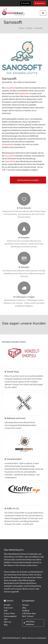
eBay (24, 608)
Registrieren (40, 3)
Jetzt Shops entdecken (29, 623)
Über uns (7, 622)
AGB (6, 611)
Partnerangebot (10, 616)
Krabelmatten (24, 93)
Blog (6, 625)
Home (22, 28)
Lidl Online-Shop (29, 613)
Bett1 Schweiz (28, 616)
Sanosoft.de (10, 88)
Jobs (6, 619)
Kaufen (29, 28)
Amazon (26, 605)
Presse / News (9, 613)
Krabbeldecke (8, 144)
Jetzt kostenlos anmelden (28, 180)
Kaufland (26, 611)
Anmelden (25, 3)
